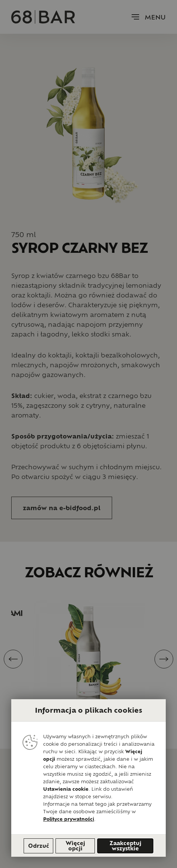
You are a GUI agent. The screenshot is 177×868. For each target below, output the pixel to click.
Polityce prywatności (69, 819)
